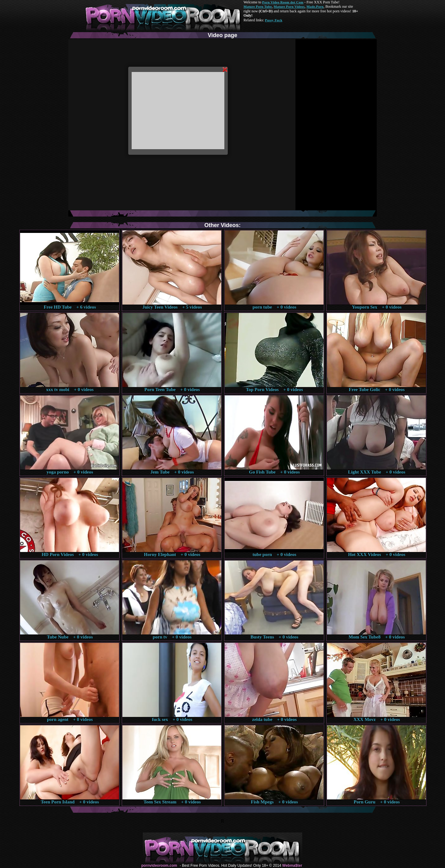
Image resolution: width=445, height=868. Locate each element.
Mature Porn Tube (258, 6)
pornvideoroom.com (159, 866)
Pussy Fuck (273, 20)
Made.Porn (315, 6)
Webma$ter (292, 866)
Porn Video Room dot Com (283, 2)
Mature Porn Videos (289, 6)
